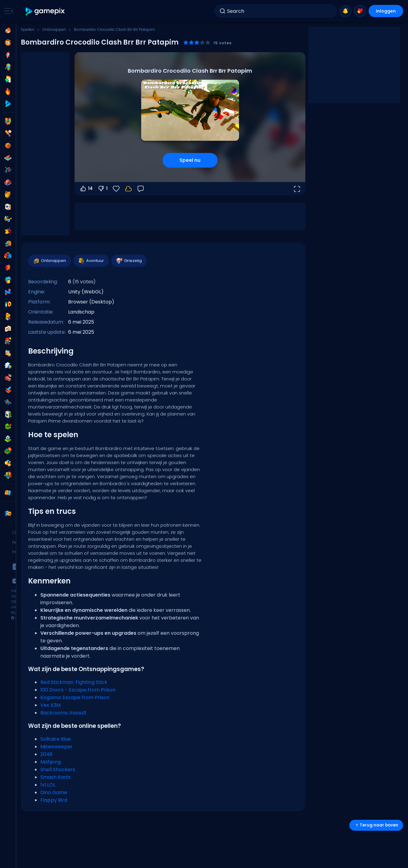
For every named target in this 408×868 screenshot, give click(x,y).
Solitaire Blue (56, 739)
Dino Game (54, 792)
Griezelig (129, 261)
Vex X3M (50, 705)
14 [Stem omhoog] (86, 189)
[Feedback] (141, 189)
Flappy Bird (54, 800)
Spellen (28, 29)
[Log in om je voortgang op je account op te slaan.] (128, 189)
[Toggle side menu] (8, 11)
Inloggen (386, 11)
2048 (46, 754)
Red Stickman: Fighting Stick (74, 682)
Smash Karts (55, 777)
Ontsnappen (54, 29)
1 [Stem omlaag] (103, 189)
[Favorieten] (116, 189)
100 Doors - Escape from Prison (78, 690)
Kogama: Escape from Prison (75, 697)
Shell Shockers (58, 770)
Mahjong (51, 762)
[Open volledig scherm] (297, 189)
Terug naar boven (376, 825)
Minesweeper (57, 747)
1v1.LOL (48, 785)
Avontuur (91, 261)
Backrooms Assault (63, 713)
